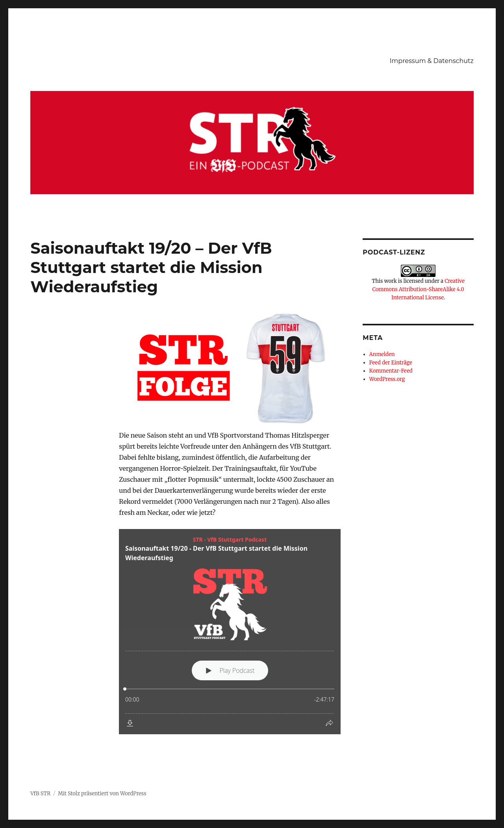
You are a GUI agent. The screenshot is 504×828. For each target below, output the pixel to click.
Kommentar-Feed (391, 371)
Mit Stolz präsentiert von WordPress (102, 794)
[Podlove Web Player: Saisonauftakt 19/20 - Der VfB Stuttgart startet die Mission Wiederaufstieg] (230, 632)
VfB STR (40, 794)
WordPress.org (387, 379)
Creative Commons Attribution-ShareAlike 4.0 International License (418, 289)
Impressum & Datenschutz (432, 61)
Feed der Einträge (391, 363)
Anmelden (382, 354)
